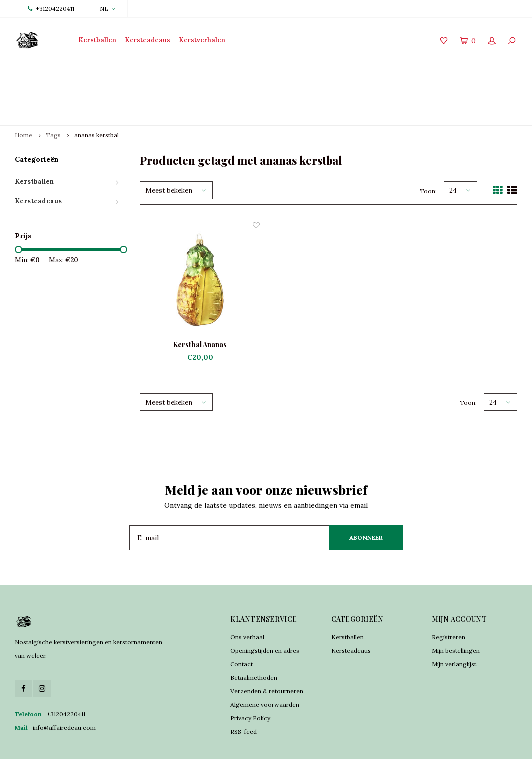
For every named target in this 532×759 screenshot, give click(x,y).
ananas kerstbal (97, 100)
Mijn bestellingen (456, 615)
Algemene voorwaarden (265, 669)
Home (24, 100)
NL (107, 9)
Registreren (448, 601)
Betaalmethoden (254, 642)
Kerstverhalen (202, 40)
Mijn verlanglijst (454, 628)
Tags (53, 100)
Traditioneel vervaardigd (180, 76)
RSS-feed (244, 696)
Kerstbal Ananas (200, 309)
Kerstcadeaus (148, 40)
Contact (242, 628)
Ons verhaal (247, 601)
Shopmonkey (264, 744)
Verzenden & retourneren (267, 655)
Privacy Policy (250, 682)
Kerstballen (97, 40)
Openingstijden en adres (265, 615)
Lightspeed (200, 744)
